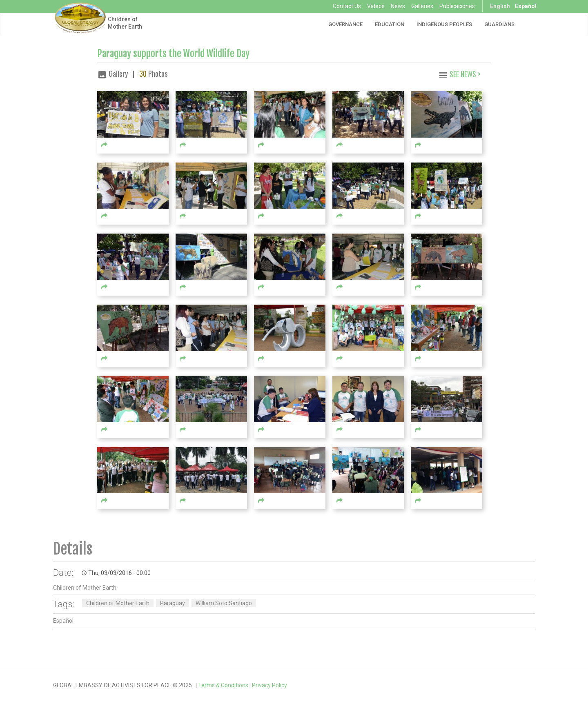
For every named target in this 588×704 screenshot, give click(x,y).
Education (390, 24)
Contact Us (347, 6)
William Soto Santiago (224, 603)
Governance (345, 24)
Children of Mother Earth (125, 23)
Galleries (422, 6)
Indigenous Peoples (444, 24)
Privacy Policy (269, 685)
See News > (465, 74)
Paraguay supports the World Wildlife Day (173, 54)
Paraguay (173, 603)
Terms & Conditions (223, 685)
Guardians (499, 24)
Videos (376, 6)
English (500, 6)
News (398, 6)
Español (526, 6)
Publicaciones (457, 6)
